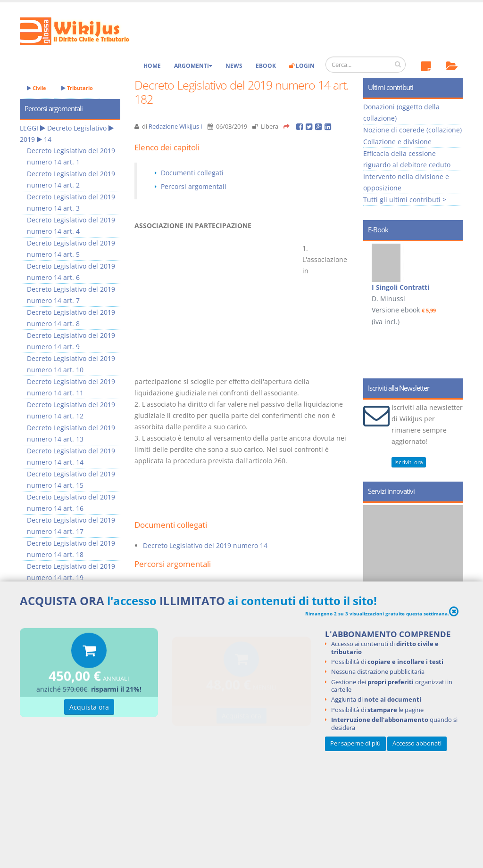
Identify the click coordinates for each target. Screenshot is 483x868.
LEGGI (29, 128)
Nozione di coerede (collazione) (412, 130)
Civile (37, 88)
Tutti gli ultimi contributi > (405, 200)
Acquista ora (89, 708)
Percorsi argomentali (194, 186)
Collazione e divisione (397, 142)
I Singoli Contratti (400, 287)
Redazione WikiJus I (175, 127)
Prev (374, 287)
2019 (27, 139)
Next (453, 287)
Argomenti (193, 66)
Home (152, 66)
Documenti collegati (192, 173)
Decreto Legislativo (77, 128)
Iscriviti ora (409, 462)
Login (302, 66)
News (234, 66)
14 (48, 139)
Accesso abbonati (417, 743)
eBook (266, 66)
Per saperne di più (355, 743)
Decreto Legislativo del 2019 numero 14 (205, 545)
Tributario (77, 88)
